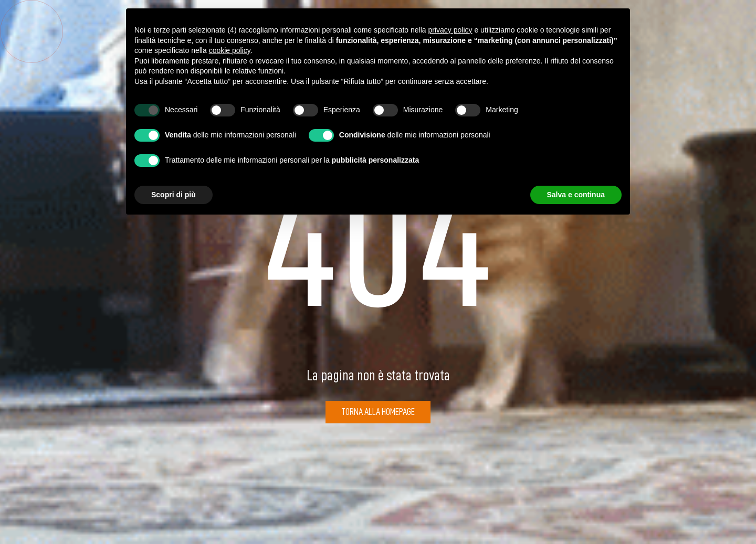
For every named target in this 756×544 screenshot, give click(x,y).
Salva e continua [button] (576, 195)
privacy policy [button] (450, 30)
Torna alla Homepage (378, 412)
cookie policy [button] (230, 50)
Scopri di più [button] (174, 195)
